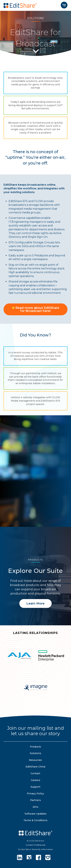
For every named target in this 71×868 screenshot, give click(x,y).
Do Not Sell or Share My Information (35, 849)
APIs (35, 807)
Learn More (35, 603)
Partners (35, 800)
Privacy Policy (35, 794)
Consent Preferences (35, 845)
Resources (35, 760)
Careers (35, 780)
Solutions (35, 753)
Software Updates (35, 814)
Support (35, 787)
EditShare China (35, 767)
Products (35, 747)
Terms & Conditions (35, 820)
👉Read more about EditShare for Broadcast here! (35, 309)
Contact (35, 773)
